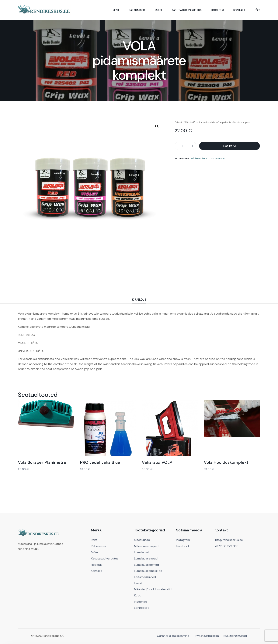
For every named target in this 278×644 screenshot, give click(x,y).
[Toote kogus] (186, 146)
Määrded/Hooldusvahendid (199, 122)
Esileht (178, 122)
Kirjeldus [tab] (139, 300)
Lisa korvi (229, 146)
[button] (157, 126)
